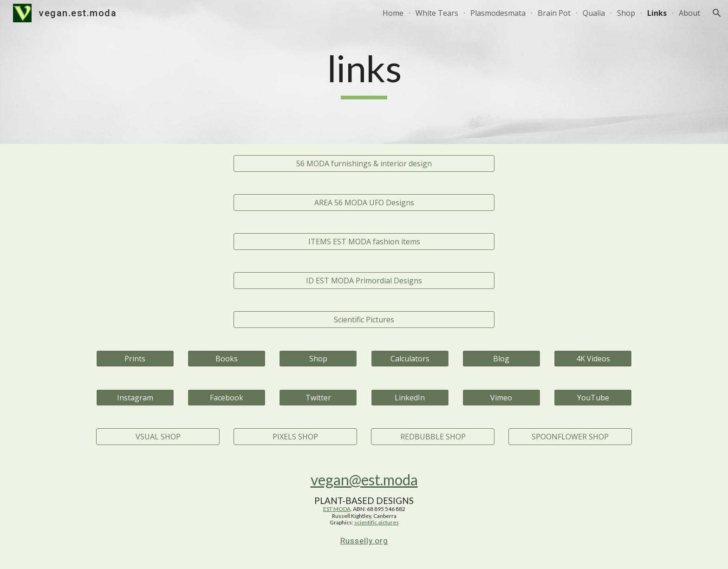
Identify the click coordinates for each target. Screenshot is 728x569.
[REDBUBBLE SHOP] (433, 437)
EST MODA (337, 509)
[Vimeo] (501, 398)
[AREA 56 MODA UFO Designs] (364, 203)
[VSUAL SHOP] (158, 437)
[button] (717, 13)
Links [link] (657, 13)
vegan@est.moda (364, 480)
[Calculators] (410, 359)
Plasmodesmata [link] (498, 13)
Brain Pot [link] (554, 13)
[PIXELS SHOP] (295, 437)
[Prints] (135, 359)
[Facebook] (227, 398)
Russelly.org (364, 541)
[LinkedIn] (410, 398)
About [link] (689, 13)
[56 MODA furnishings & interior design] (364, 164)
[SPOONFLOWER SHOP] (570, 437)
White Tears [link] (437, 13)
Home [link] (393, 13)
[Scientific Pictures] (364, 320)
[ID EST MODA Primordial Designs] (364, 281)
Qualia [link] (594, 13)
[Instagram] (135, 398)
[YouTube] (593, 398)
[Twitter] (318, 398)
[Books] (227, 359)
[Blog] (501, 359)
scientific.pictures (377, 522)
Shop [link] (626, 13)
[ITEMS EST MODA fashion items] (364, 242)
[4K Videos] (593, 359)
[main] (364, 72)
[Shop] (318, 359)
